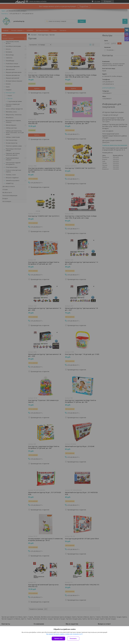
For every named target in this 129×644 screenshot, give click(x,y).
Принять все (58, 639)
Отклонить (73, 639)
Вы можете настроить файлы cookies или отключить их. (64, 634)
